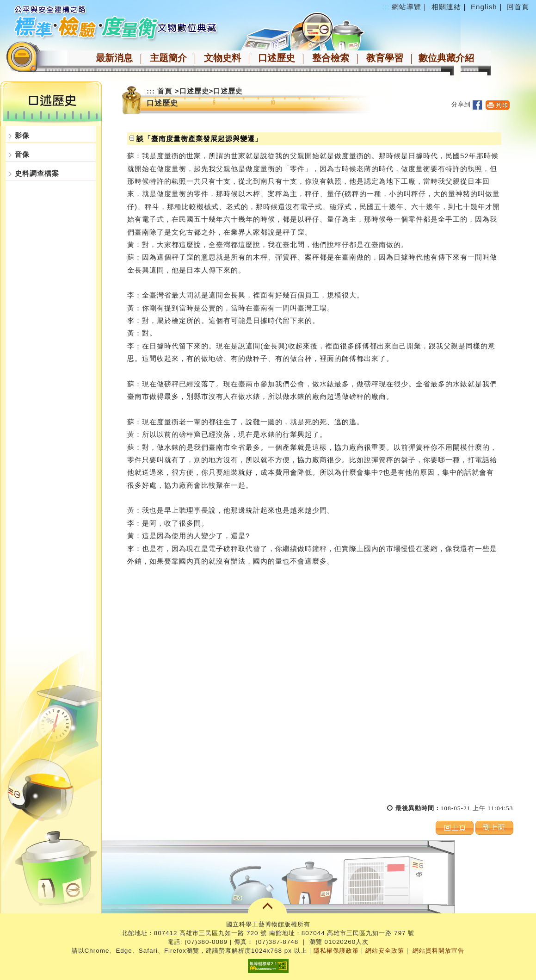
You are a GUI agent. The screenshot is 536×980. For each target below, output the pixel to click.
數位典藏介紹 (446, 58)
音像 (22, 154)
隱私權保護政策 (336, 951)
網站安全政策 (385, 951)
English (484, 7)
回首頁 (518, 7)
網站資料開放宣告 (438, 951)
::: (386, 7)
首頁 (165, 91)
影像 (22, 135)
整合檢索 (331, 58)
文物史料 (222, 58)
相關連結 (446, 7)
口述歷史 (277, 58)
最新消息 (114, 58)
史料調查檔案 (37, 173)
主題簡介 (168, 58)
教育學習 (385, 58)
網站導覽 (407, 7)
